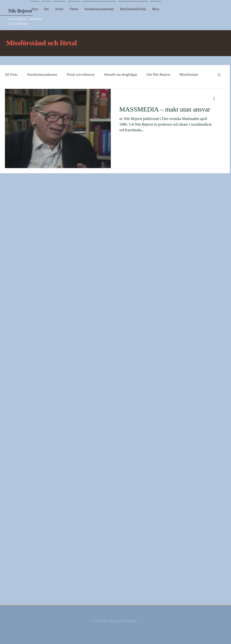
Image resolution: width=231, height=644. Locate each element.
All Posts (11, 74)
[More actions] (216, 99)
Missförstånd (189, 74)
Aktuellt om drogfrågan (120, 74)
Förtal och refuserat (80, 74)
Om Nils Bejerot (158, 74)
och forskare (18, 24)
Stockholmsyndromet (42, 74)
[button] (59, 7)
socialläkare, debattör (25, 19)
